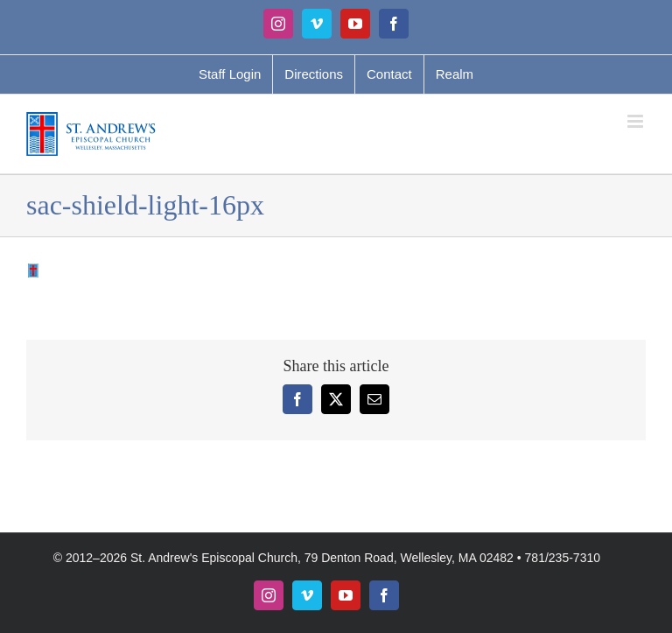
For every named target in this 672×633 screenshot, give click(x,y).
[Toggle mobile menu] (637, 121)
